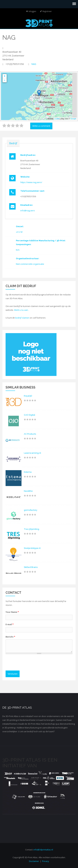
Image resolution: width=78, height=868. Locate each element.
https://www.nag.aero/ (31, 182)
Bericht (10, 637)
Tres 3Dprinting (32, 529)
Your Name (12, 612)
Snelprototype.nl (32, 548)
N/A (18, 250)
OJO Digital (30, 415)
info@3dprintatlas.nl (43, 850)
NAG (34, 64)
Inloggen (32, 11)
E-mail (10, 624)
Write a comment (41, 126)
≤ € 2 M (19, 232)
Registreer (47, 11)
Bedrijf (13, 143)
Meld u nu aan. (21, 310)
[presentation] (31, 663)
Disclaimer (34, 861)
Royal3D (28, 396)
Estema (28, 472)
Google (73, 119)
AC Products (30, 434)
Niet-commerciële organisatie (30, 264)
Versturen (13, 674)
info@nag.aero (28, 210)
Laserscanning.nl (32, 453)
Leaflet (57, 119)
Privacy (46, 861)
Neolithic (28, 491)
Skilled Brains (31, 567)
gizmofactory (31, 510)
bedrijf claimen (22, 318)
